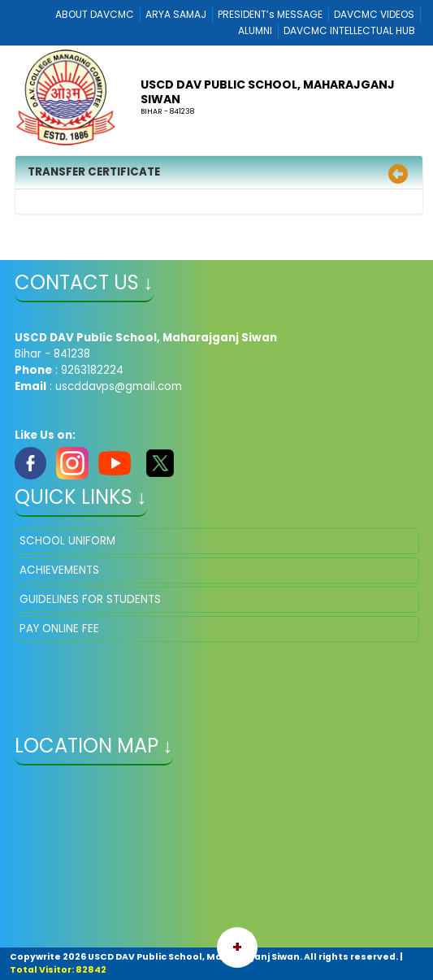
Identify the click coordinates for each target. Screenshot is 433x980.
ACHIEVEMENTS (59, 570)
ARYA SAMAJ (176, 14)
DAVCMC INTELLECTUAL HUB (349, 30)
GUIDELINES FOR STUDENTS (90, 599)
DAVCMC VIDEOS (374, 14)
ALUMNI (255, 30)
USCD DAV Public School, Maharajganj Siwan (268, 92)
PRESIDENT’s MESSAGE (270, 14)
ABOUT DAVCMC (95, 14)
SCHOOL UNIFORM (67, 541)
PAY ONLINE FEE (59, 629)
